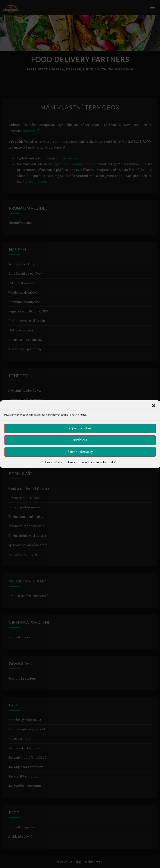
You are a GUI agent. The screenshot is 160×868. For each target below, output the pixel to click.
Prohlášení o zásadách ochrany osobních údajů (91, 462)
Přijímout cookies (80, 428)
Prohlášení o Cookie (52, 462)
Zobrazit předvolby (80, 452)
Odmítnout (80, 440)
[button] (154, 406)
